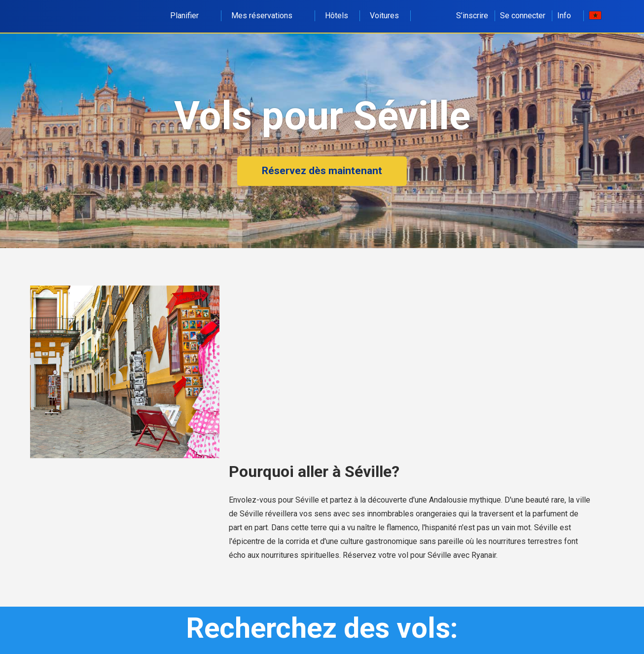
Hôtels (337, 16)
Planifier (190, 16)
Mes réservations (267, 16)
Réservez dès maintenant (322, 171)
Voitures (384, 16)
